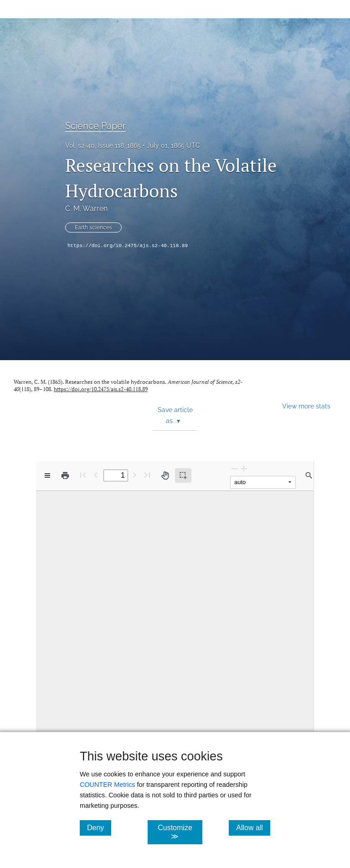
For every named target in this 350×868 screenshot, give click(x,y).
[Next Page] (134, 475)
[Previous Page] (96, 475)
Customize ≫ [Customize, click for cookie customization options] (180, 832)
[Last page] (147, 475)
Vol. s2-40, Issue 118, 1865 (103, 145)
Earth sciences (93, 227)
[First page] (83, 475)
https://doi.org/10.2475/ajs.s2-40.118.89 (128, 246)
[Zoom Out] (235, 468)
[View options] (47, 475)
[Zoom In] (244, 468)
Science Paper (95, 126)
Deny (99, 827)
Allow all (253, 827)
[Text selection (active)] (183, 475)
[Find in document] (309, 475)
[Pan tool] (165, 475)
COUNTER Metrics (108, 785)
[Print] (65, 475)
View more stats (306, 406)
